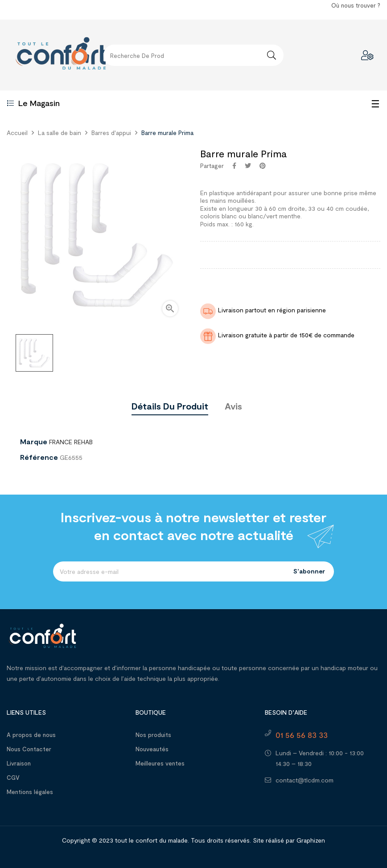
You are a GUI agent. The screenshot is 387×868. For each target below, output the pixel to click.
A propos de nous (31, 735)
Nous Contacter (29, 749)
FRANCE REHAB (71, 442)
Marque (34, 442)
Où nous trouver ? (356, 5)
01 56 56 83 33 (302, 735)
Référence (39, 457)
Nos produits (153, 735)
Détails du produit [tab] (170, 406)
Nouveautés (152, 749)
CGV (13, 778)
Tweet (248, 166)
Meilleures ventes (160, 763)
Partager (234, 166)
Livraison (19, 763)
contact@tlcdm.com (305, 780)
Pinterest (263, 166)
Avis (233, 406)
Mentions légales (30, 792)
